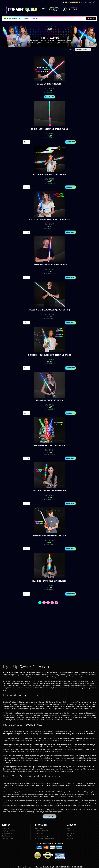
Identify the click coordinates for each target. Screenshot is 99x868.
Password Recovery (41, 836)
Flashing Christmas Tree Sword (49, 445)
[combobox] (49, 19)
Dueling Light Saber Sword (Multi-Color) (50, 310)
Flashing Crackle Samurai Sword (50, 491)
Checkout (45, 831)
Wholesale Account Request (44, 838)
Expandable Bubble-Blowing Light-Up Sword (50, 355)
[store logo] (23, 10)
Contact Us (6, 828)
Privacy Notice (7, 833)
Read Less (49, 816)
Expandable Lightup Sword (50, 400)
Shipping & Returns (9, 831)
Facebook (71, 833)
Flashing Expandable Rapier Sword (49, 581)
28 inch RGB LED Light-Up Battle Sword (50, 129)
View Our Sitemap (8, 838)
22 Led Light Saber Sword (49, 84)
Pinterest (70, 838)
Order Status (39, 833)
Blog (69, 828)
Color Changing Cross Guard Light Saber (50, 219)
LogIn (90, 2)
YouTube (70, 836)
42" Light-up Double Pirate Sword (49, 174)
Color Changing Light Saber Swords (49, 265)
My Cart (37, 831)
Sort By (72, 50)
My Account (39, 828)
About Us (71, 831)
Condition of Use (8, 836)
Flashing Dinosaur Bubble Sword (49, 536)
